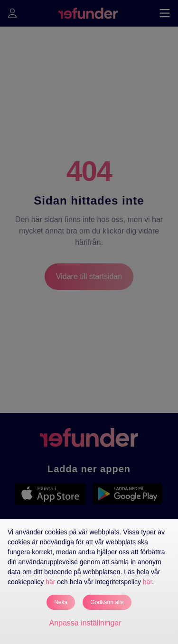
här (50, 582)
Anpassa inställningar (85, 623)
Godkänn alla (107, 602)
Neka (61, 602)
